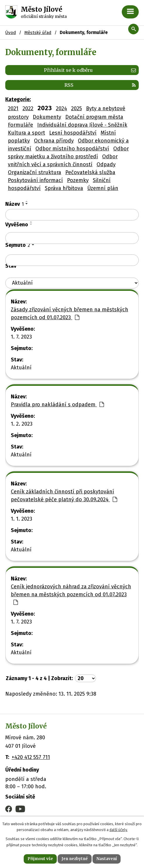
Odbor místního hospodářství (72, 149)
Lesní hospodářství (73, 133)
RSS (100, 85)
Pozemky (78, 180)
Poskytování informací (35, 180)
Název (14, 204)
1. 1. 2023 (22, 519)
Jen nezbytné (75, 859)
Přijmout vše (40, 859)
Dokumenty (47, 117)
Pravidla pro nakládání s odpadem (57, 405)
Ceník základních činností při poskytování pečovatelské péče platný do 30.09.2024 (64, 496)
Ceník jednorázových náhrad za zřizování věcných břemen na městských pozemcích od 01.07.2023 (71, 594)
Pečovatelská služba (90, 172)
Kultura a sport (26, 133)
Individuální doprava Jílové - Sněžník (82, 125)
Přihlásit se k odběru (90, 70)
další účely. (119, 830)
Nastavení (107, 859)
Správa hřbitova (64, 188)
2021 (13, 108)
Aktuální (21, 368)
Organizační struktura (35, 172)
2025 (77, 108)
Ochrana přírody (54, 141)
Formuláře (20, 125)
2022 (28, 108)
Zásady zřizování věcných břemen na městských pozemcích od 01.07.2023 (70, 314)
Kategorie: (18, 99)
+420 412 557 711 (31, 757)
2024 (61, 108)
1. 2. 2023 (22, 424)
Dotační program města (94, 117)
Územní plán (103, 188)
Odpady (106, 164)
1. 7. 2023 (21, 337)
